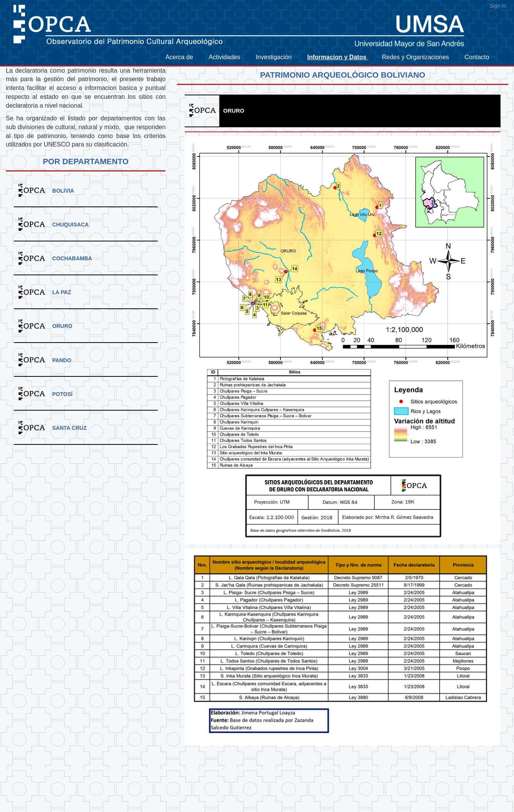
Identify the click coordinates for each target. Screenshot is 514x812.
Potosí (63, 394)
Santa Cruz (69, 428)
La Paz (62, 292)
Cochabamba (72, 258)
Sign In (498, 6)
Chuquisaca (71, 225)
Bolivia (63, 191)
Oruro (62, 326)
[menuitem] (183, 57)
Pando (62, 360)
